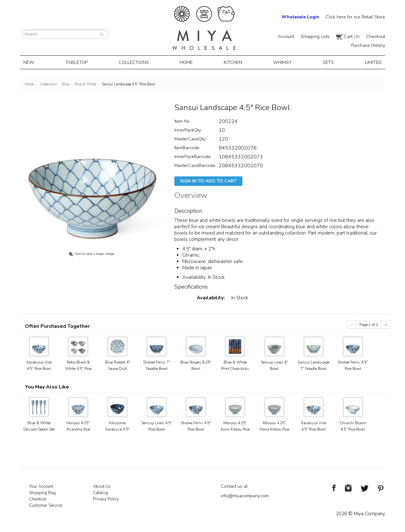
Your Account (41, 486)
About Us (102, 486)
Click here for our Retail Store (355, 17)
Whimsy (281, 62)
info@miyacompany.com (245, 495)
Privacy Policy (106, 498)
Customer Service (46, 505)
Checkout (376, 37)
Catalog (100, 492)
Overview (191, 196)
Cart (348, 37)
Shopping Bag (42, 492)
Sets (326, 62)
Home (187, 62)
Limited (370, 62)
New (32, 62)
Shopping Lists (315, 37)
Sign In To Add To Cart (208, 180)
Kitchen (233, 62)
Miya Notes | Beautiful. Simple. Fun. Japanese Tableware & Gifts (204, 28)
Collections (135, 62)
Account (286, 37)
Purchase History (368, 45)
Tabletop (78, 62)
